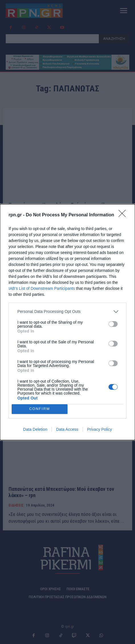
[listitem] (67, 312)
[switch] (113, 324)
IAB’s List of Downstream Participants (42, 288)
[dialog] (67, 322)
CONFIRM (40, 409)
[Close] (124, 215)
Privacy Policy (100, 429)
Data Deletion (35, 429)
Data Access (67, 429)
